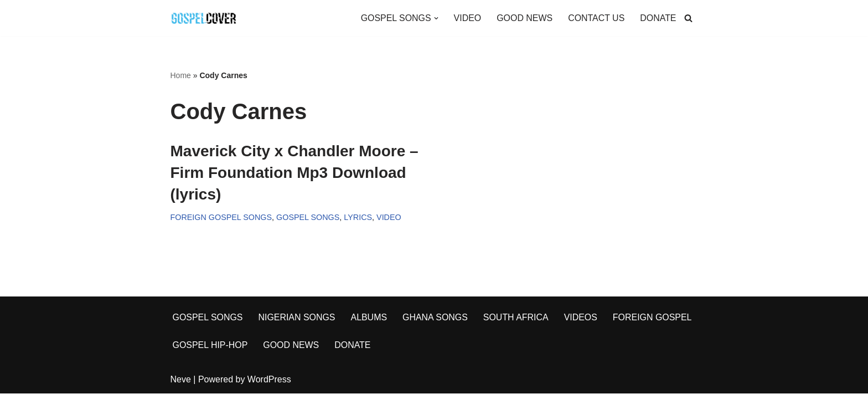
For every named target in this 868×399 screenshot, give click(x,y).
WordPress (269, 385)
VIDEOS (582, 323)
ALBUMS (370, 323)
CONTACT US (596, 18)
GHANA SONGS (436, 323)
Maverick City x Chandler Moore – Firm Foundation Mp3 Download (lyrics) (294, 173)
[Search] (688, 18)
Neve (181, 385)
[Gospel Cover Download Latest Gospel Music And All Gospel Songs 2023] (204, 18)
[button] (435, 18)
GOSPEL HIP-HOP (210, 351)
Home (181, 75)
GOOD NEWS (524, 18)
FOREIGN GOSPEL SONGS (221, 218)
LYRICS (358, 218)
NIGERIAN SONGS (297, 323)
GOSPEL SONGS (309, 218)
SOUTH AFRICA (517, 323)
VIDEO (467, 18)
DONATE (658, 18)
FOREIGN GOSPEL (653, 323)
